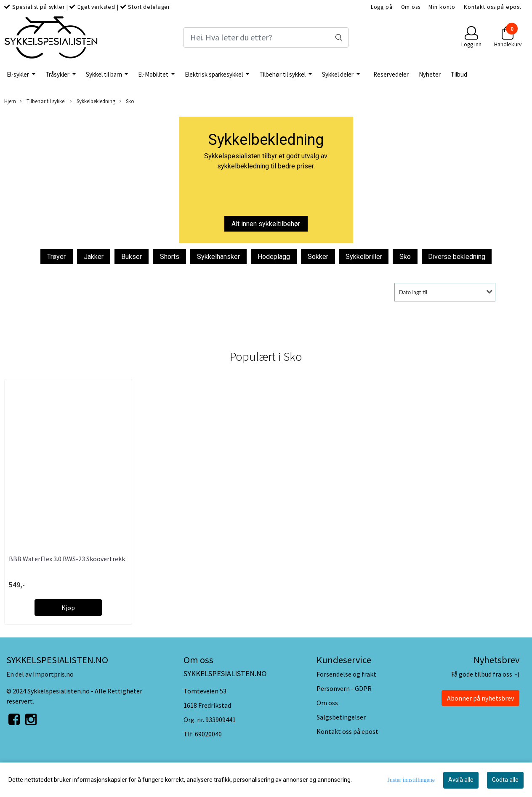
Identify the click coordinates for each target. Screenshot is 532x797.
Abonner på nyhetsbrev (480, 698)
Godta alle (505, 780)
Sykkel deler (338, 74)
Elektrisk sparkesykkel (214, 74)
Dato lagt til (413, 292)
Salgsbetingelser (341, 717)
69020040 (208, 734)
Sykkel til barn (105, 74)
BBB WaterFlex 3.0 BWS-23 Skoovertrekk (67, 559)
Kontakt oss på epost (493, 7)
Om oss (411, 7)
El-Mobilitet (154, 74)
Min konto (442, 7)
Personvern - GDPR (344, 688)
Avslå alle (461, 780)
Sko (127, 101)
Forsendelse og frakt (346, 674)
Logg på (382, 7)
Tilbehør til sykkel (283, 74)
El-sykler (19, 74)
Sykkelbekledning (93, 101)
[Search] (266, 37)
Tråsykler (58, 74)
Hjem (10, 101)
